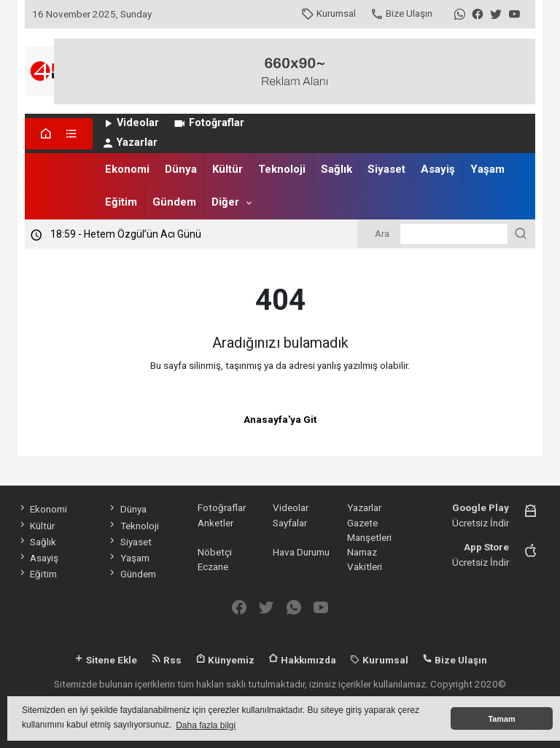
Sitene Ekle (105, 660)
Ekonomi (127, 169)
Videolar (130, 123)
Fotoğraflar (208, 123)
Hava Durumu (301, 552)
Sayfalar (290, 523)
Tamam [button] (501, 719)
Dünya (181, 169)
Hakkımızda (302, 660)
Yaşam (487, 169)
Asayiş (438, 169)
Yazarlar (129, 143)
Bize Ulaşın (401, 13)
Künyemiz (225, 660)
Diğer (225, 202)
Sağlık (337, 169)
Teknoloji (282, 169)
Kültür (227, 169)
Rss (166, 660)
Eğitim (121, 202)
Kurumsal (328, 13)
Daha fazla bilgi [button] (206, 725)
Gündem (174, 202)
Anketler (215, 523)
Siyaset (386, 169)
